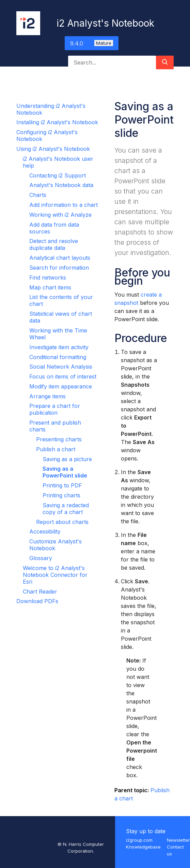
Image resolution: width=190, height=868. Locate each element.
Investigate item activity (59, 347)
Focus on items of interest (63, 376)
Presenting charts (59, 439)
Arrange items (47, 396)
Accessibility (45, 531)
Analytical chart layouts (60, 258)
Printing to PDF (62, 485)
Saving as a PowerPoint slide (65, 472)
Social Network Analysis (61, 367)
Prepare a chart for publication (55, 409)
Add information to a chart (64, 205)
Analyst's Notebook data (61, 185)
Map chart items (50, 287)
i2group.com (139, 840)
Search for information (59, 268)
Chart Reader (40, 592)
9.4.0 (92, 43)
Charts (38, 195)
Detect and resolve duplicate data (54, 244)
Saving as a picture (67, 459)
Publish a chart (56, 449)
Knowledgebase (143, 847)
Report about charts (62, 522)
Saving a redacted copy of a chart (66, 509)
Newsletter (178, 840)
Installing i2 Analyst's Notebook (57, 122)
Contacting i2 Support (58, 175)
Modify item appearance (61, 386)
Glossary (41, 558)
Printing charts (61, 495)
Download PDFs (37, 601)
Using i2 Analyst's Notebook (53, 149)
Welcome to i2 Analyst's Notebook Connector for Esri (55, 575)
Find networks (48, 278)
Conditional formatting (58, 357)
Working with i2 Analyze (60, 215)
